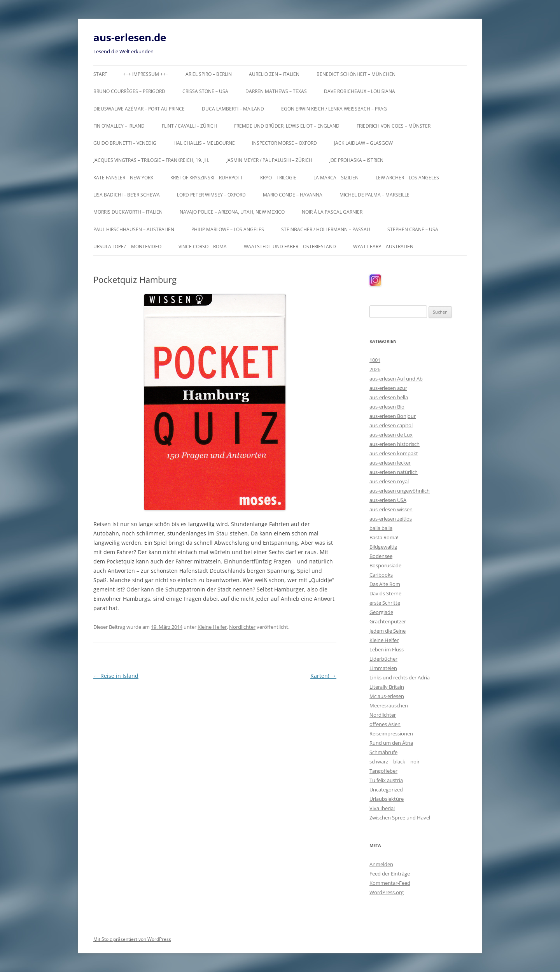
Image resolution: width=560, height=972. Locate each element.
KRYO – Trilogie (278, 178)
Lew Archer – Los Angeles (407, 178)
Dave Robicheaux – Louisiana (360, 91)
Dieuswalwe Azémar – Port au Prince (139, 109)
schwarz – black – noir (395, 761)
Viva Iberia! (382, 808)
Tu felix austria (386, 780)
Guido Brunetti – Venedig (125, 143)
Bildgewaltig (383, 547)
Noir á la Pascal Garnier (332, 212)
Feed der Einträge (390, 874)
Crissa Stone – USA (205, 91)
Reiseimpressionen (391, 733)
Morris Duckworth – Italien (128, 212)
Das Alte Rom (385, 584)
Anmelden (381, 864)
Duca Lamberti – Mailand (233, 109)
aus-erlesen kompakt (394, 453)
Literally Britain (387, 687)
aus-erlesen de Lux (391, 435)
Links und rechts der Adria (400, 677)
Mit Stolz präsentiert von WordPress (132, 939)
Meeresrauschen (389, 705)
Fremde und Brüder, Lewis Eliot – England (287, 126)
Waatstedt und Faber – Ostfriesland (290, 247)
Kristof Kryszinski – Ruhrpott (207, 178)
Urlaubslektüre (387, 799)
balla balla (381, 528)
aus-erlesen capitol (391, 425)
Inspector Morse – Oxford (284, 143)
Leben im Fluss (387, 649)
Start (100, 74)
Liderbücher (383, 659)
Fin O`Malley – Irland (119, 126)
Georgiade (381, 612)
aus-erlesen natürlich (394, 472)
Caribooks (381, 575)
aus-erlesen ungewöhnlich (400, 491)
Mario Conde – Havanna (293, 195)
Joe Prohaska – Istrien (356, 160)
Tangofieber (383, 771)
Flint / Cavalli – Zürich (189, 126)
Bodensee (381, 556)
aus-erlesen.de (130, 37)
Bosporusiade (385, 565)
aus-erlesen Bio (387, 407)
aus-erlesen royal (389, 481)
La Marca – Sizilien (336, 178)
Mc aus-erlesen (387, 696)
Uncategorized (386, 790)
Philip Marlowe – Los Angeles (228, 229)
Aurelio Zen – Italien (274, 74)
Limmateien (383, 668)
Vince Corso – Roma (203, 247)
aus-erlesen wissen (391, 509)
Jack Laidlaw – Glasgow (363, 143)
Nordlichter (242, 627)
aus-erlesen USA (388, 500)
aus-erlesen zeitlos (391, 519)
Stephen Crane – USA (413, 229)
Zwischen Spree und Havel (400, 818)
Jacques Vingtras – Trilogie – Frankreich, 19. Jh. (151, 160)
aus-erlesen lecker (390, 463)
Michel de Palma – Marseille (374, 195)
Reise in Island (116, 676)
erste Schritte (385, 603)
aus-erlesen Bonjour (393, 416)
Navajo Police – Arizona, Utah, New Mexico (232, 212)
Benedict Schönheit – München (356, 74)
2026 (375, 369)
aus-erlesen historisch (395, 444)
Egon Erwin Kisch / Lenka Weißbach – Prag (334, 109)
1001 (375, 360)
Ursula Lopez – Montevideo (127, 247)
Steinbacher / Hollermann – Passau (326, 229)
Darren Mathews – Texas (276, 91)
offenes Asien (385, 724)
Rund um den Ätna (391, 743)
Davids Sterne (385, 593)
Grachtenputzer (388, 621)
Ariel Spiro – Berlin (209, 74)
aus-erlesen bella (389, 397)
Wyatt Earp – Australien (383, 247)
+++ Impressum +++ (146, 74)
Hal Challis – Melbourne (204, 143)
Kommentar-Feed (390, 883)
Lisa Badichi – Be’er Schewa (127, 195)
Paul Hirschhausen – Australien (134, 229)
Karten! (323, 676)
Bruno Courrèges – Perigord (129, 91)
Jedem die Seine (388, 631)
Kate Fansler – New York (123, 178)
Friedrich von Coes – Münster (394, 126)
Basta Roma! (384, 537)
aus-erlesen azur (388, 388)
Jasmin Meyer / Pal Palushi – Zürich (269, 160)
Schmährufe (383, 752)
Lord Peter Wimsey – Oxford (211, 195)
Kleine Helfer (212, 627)
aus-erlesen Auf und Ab (396, 379)
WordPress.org (387, 892)
